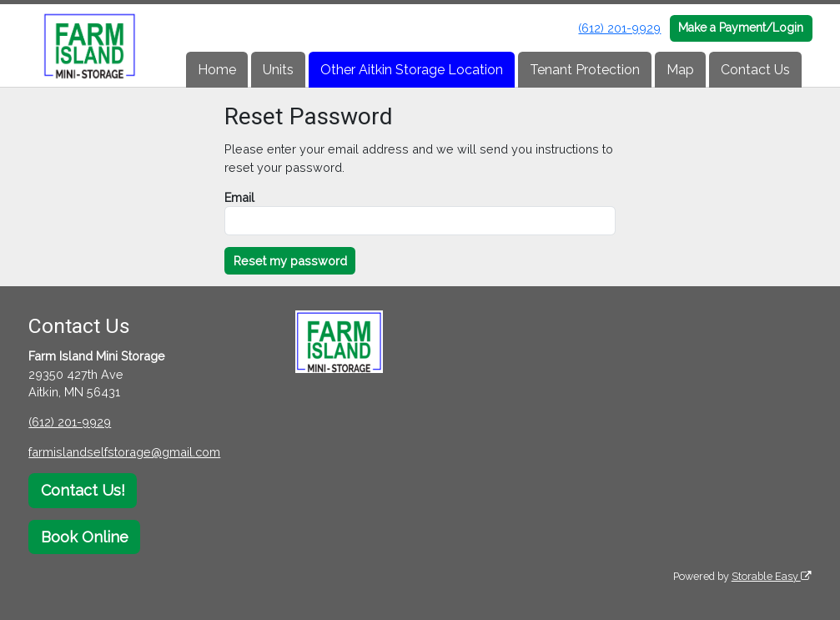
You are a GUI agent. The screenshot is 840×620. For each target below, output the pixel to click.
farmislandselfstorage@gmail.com (124, 452)
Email (239, 197)
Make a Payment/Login (741, 28)
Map (680, 70)
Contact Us (755, 70)
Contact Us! (83, 490)
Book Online (85, 537)
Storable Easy (772, 576)
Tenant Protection (585, 70)
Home (217, 70)
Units (278, 70)
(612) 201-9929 (619, 28)
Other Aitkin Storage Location (412, 70)
